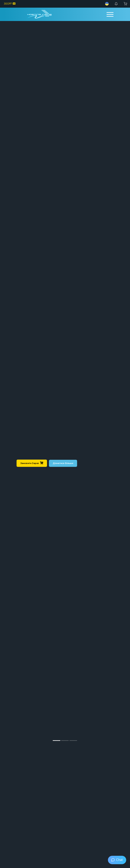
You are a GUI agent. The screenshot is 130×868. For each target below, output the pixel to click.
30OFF (10, 4)
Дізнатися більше (63, 463)
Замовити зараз (32, 463)
